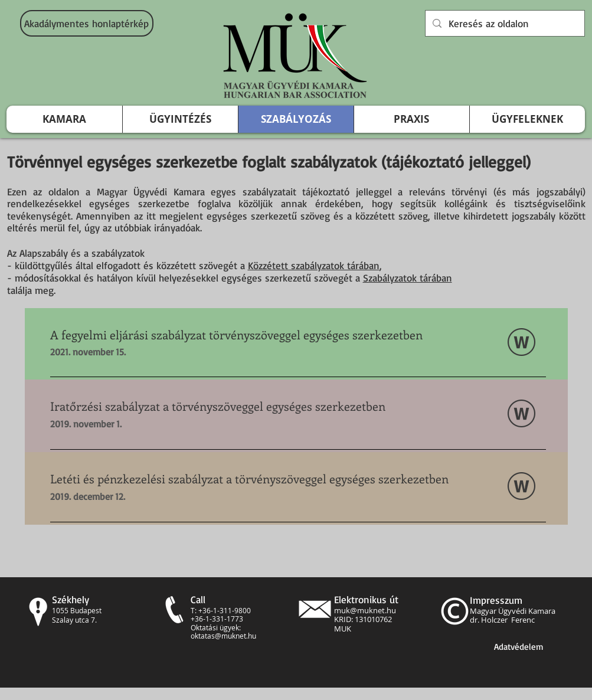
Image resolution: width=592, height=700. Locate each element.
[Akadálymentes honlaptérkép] (87, 23)
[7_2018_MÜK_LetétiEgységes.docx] (521, 488)
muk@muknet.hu (365, 610)
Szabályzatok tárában (408, 278)
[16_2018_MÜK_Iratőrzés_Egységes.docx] (521, 415)
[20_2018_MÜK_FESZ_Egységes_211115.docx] (521, 344)
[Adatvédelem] (519, 647)
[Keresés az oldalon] (504, 23)
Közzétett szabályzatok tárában (314, 265)
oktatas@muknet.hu (223, 636)
